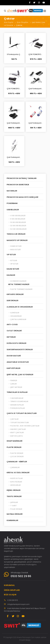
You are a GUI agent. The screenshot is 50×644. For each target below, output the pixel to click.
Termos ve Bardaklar (17, 401)
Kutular (12, 260)
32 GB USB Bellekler (16, 226)
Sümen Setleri (14, 246)
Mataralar (12, 191)
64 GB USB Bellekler (17, 229)
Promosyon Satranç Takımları (22, 178)
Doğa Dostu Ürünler (16, 343)
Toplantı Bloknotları (18, 423)
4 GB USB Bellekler (16, 216)
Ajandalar (13, 313)
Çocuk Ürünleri (15, 456)
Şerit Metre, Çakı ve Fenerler (20, 375)
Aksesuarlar (14, 485)
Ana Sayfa (9, 22)
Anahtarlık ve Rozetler (18, 362)
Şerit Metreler (14, 387)
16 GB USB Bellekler (16, 222)
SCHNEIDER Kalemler (17, 281)
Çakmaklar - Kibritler (17, 462)
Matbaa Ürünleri (15, 514)
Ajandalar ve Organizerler (20, 307)
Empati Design (25, 640)
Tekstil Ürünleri (14, 496)
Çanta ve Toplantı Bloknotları (22, 413)
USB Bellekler (13, 210)
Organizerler (14, 316)
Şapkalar (12, 502)
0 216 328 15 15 (13, 600)
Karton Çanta (15, 436)
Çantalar (13, 419)
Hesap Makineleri (14, 441)
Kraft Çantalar (15, 433)
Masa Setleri (14, 250)
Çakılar (19, 25)
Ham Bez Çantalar (16, 429)
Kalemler (11, 275)
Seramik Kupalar (15, 405)
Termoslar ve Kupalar (17, 392)
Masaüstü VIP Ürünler (17, 240)
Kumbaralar (12, 520)
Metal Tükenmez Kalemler (18, 284)
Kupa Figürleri (14, 482)
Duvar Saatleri (14, 356)
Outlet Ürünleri (14, 331)
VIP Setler (11, 255)
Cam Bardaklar (15, 398)
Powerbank (12, 203)
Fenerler (12, 380)
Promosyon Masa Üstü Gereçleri (22, 197)
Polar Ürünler (14, 509)
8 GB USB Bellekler (16, 219)
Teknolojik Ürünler (16, 234)
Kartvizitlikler (13, 368)
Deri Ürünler (12, 301)
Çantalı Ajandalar (16, 319)
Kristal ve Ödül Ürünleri (18, 473)
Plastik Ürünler (14, 447)
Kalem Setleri (13, 269)
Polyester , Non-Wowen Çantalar (23, 426)
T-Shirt (12, 506)
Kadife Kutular (15, 478)
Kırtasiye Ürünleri (15, 294)
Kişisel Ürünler (14, 490)
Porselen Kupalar (16, 408)
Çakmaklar (13, 467)
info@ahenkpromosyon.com (18, 604)
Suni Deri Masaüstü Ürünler (20, 350)
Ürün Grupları (23, 22)
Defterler (11, 337)
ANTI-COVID (12, 325)
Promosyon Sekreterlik (18, 185)
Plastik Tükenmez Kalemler (20, 289)
